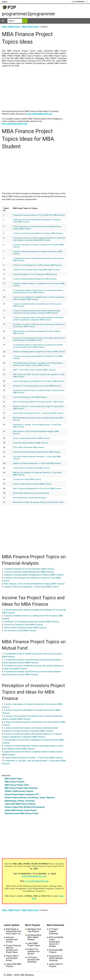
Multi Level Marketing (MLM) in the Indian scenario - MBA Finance (38, 402)
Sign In (4, 2)
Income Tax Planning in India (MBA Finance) (30, 397)
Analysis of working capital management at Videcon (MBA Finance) (39, 352)
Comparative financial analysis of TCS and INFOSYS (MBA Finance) (39, 215)
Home (5, 27)
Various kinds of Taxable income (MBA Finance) (31, 468)
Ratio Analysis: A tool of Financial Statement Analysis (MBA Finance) (34, 584)
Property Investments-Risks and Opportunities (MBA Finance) (37, 452)
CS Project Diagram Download (54, 931)
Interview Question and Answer (12, 940)
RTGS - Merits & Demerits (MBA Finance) (29, 447)
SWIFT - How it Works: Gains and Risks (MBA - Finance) (34, 370)
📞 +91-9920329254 (78, 2)
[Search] (15, 21)
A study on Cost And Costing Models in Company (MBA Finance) (38, 233)
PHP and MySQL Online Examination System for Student (56, 942)
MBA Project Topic (30, 27)
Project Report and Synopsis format (12, 958)
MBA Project (14, 27)
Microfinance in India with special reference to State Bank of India (38, 502)
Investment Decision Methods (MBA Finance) (30, 443)
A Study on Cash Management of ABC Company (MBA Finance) (37, 265)
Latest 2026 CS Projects (56, 965)
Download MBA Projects (56, 951)
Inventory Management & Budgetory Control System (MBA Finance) (39, 381)
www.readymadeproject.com (40, 114)
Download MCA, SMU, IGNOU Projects (34, 937)
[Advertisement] (34, 90)
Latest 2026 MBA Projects (14, 965)
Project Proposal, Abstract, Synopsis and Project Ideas (13, 949)
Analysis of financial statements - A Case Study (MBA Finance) (37, 463)
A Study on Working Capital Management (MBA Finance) (35, 279)
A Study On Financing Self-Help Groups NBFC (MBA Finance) (36, 270)
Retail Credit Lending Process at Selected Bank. (31, 493)
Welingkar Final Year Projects (34, 930)
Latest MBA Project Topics (34, 944)
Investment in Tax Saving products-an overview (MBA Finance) (37, 386)
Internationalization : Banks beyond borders (30, 498)
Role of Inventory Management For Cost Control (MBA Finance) (37, 489)
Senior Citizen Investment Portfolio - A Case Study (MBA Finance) (38, 413)
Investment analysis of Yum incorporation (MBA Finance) (35, 274)
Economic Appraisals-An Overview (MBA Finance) (32, 484)
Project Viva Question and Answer (33, 952)
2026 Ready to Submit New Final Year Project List (14, 931)
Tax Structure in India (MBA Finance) (27, 479)
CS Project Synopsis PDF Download (34, 960)
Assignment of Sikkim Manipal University (56, 958)
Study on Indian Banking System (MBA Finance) (31, 438)
